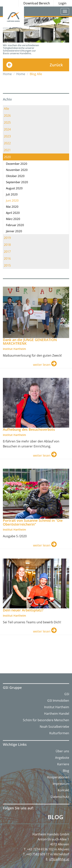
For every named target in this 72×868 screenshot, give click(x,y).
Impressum (61, 784)
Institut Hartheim (57, 707)
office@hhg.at (59, 859)
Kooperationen (58, 777)
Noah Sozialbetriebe (54, 727)
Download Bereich (37, 3)
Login (62, 3)
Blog (66, 771)
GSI (67, 694)
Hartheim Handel (57, 714)
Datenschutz (60, 797)
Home (7, 74)
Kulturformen (59, 733)
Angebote (62, 758)
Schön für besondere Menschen (46, 720)
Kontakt (63, 790)
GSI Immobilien (58, 701)
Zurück (56, 65)
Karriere (63, 764)
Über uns (62, 751)
